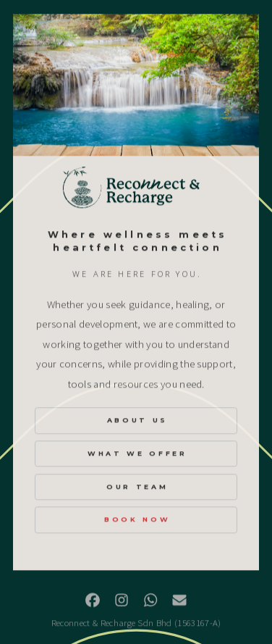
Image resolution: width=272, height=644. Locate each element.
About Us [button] (137, 421)
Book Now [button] (137, 520)
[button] (93, 601)
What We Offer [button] (137, 454)
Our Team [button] (137, 487)
